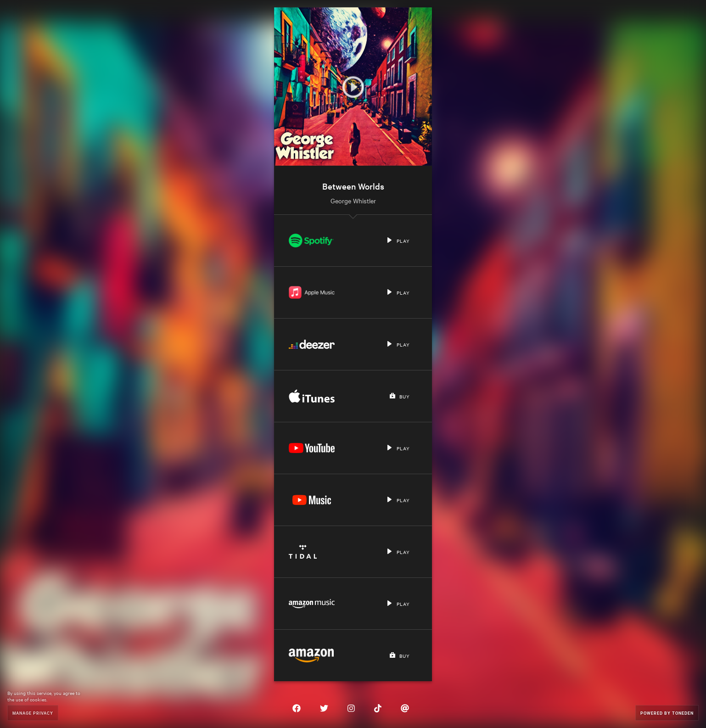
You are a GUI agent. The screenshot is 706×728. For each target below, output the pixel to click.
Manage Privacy (33, 713)
